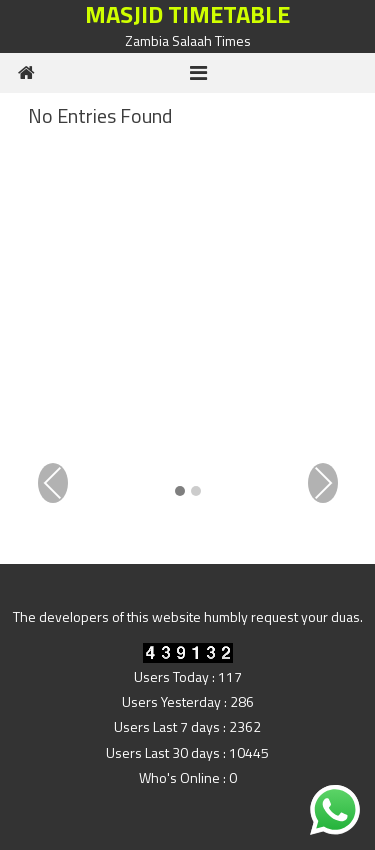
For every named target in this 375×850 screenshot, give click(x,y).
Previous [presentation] (53, 483)
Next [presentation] (323, 483)
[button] (180, 492)
